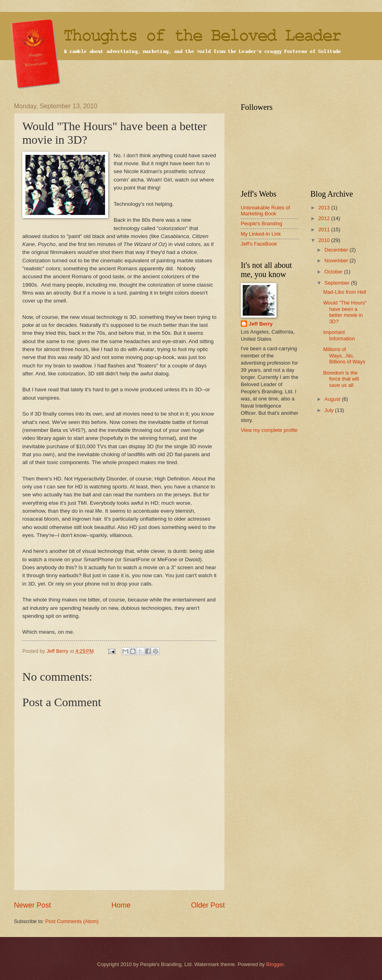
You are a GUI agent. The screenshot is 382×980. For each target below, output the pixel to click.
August (333, 399)
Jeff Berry (261, 324)
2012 (325, 218)
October (334, 272)
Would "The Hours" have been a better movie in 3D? (345, 312)
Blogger (275, 964)
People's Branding (261, 224)
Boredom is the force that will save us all (341, 379)
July (329, 410)
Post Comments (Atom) (72, 921)
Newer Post (32, 905)
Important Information (339, 335)
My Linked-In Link (261, 234)
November (337, 261)
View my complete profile (269, 430)
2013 (325, 208)
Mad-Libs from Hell (345, 292)
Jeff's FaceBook (259, 244)
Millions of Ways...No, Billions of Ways (344, 355)
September (338, 283)
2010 (325, 240)
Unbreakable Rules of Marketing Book (265, 211)
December (337, 250)
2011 (325, 229)
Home (121, 905)
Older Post (208, 905)
